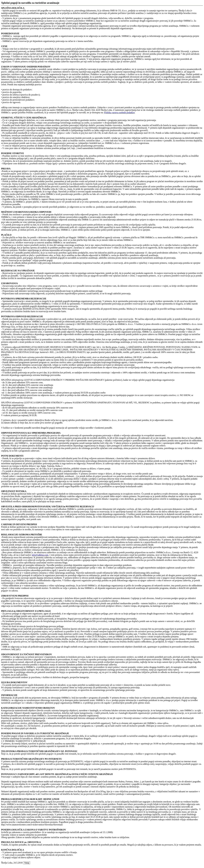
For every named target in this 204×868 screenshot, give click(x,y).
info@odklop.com (40, 555)
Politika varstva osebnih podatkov (119, 113)
